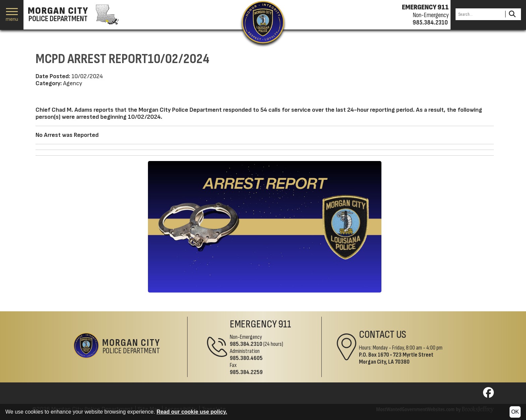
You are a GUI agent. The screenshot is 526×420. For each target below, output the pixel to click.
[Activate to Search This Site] (512, 14)
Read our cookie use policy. (192, 412)
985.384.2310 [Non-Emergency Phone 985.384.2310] (246, 344)
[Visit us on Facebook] (488, 395)
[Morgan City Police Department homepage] (72, 15)
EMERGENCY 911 (425, 7)
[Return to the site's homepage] (263, 22)
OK (515, 412)
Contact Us (383, 335)
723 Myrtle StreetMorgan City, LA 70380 (396, 358)
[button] (12, 15)
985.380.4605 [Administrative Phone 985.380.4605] (246, 358)
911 (285, 324)
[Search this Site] (479, 14)
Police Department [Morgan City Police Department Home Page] (131, 347)
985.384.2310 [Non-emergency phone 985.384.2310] (430, 22)
